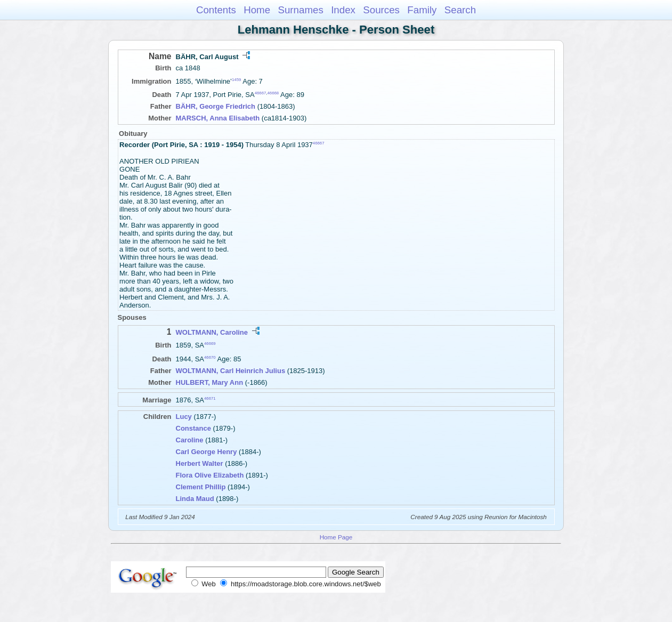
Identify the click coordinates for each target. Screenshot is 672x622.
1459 (236, 80)
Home (257, 10)
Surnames (300, 10)
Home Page (336, 537)
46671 (210, 398)
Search (460, 10)
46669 (210, 344)
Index (343, 10)
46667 (261, 93)
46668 (273, 93)
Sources (381, 10)
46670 (210, 357)
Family (422, 10)
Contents (216, 10)
